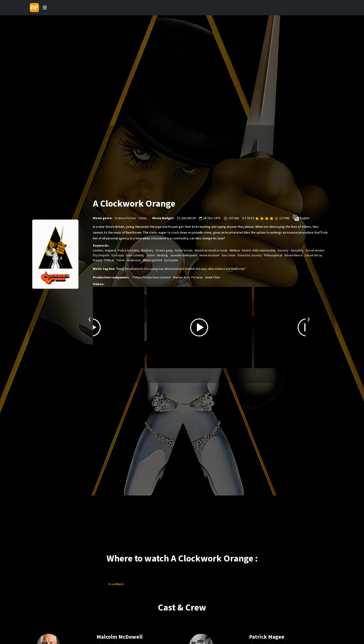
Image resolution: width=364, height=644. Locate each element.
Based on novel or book (211, 251)
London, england (104, 251)
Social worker (315, 251)
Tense (120, 261)
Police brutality (129, 251)
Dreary (97, 261)
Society (283, 251)
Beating (162, 256)
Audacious (134, 261)
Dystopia (118, 256)
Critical (109, 261)
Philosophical (273, 256)
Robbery (147, 251)
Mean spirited (153, 261)
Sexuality (297, 251)
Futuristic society (250, 256)
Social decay (314, 256)
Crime (142, 218)
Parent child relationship (259, 251)
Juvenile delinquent (184, 256)
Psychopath (101, 256)
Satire (151, 256)
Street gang (164, 251)
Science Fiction (125, 218)
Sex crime (228, 256)
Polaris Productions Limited (152, 278)
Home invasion (209, 256)
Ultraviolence (293, 256)
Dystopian (171, 261)
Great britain (184, 251)
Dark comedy (135, 256)
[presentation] (90, 319)
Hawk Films (213, 278)
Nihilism (235, 251)
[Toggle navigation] (45, 8)
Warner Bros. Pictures (188, 278)
